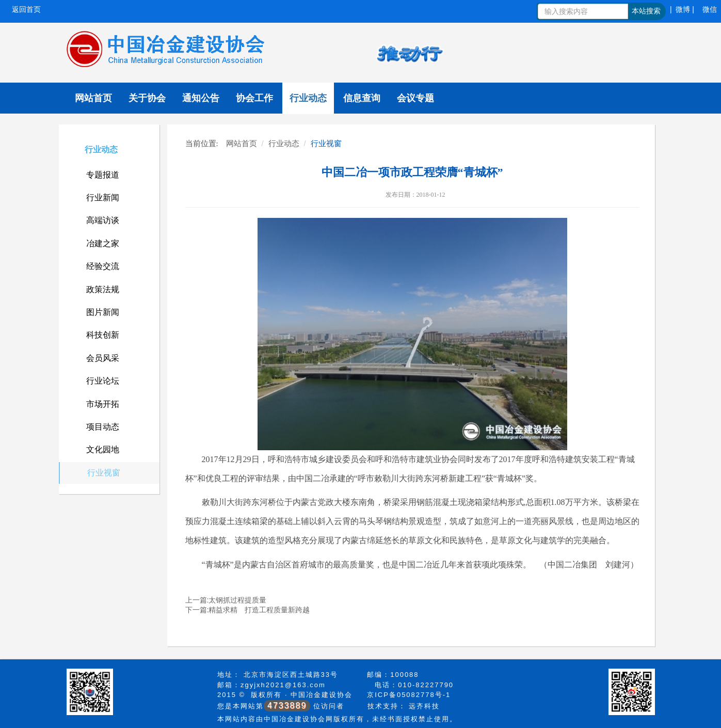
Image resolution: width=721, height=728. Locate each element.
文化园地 (103, 449)
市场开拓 (103, 404)
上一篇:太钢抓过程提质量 (226, 600)
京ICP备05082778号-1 (409, 695)
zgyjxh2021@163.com (283, 685)
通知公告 (201, 98)
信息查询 (362, 98)
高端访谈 (103, 220)
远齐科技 (424, 706)
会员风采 (103, 358)
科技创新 (103, 335)
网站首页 (93, 98)
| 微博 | (682, 9)
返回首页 (26, 9)
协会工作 (254, 98)
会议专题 (415, 98)
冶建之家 (103, 243)
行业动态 (308, 98)
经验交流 (103, 266)
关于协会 (147, 98)
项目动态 (103, 427)
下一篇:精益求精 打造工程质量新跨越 (248, 610)
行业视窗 (104, 473)
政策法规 (103, 289)
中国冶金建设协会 (322, 695)
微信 (710, 9)
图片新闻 (103, 312)
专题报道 (103, 175)
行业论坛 (103, 381)
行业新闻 (103, 197)
